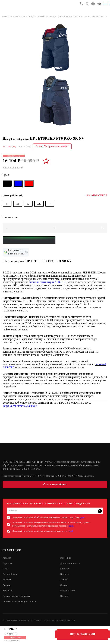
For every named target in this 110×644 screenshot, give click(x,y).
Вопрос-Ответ (68, 591)
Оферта (64, 596)
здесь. (82, 517)
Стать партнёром (55, 484)
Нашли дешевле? (12, 640)
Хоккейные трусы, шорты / (51, 16)
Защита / (25, 16)
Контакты (65, 569)
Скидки (7, 585)
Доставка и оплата (70, 563)
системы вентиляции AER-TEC (48, 282)
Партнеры (66, 574)
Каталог (7, 558)
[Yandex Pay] (29, 240)
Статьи (64, 585)
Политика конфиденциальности (19, 601)
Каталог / (16, 16)
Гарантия (7, 563)
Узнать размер (97, 195)
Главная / (7, 16)
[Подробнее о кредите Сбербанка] (26, 252)
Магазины (66, 558)
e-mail (70, 531)
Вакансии (8, 591)
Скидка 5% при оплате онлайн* (52, 146)
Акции (64, 580)
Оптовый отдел (11, 574)
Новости (7, 580)
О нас (6, 569)
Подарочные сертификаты (16, 596)
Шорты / (34, 16)
